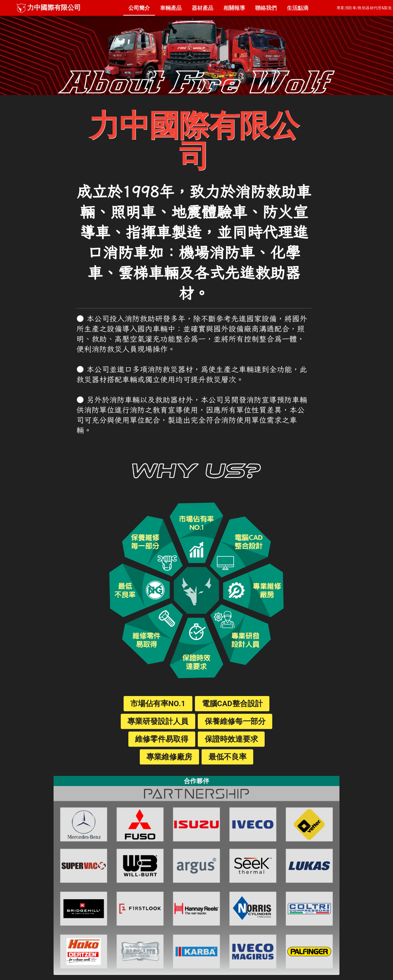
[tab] (139, 8)
